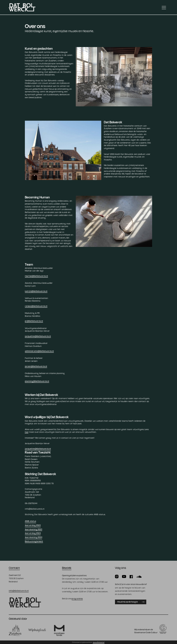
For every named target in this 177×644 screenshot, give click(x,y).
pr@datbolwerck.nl (34, 321)
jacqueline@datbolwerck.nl (38, 336)
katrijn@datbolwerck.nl (36, 291)
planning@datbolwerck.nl (37, 381)
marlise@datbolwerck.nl (36, 276)
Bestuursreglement (34, 541)
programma (77, 598)
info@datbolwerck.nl (19, 591)
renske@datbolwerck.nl (36, 306)
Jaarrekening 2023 (33, 529)
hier (27, 432)
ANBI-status (30, 521)
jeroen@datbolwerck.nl (36, 366)
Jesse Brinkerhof (99, 642)
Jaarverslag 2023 (33, 525)
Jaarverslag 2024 (33, 533)
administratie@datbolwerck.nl (39, 351)
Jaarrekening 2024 (33, 537)
